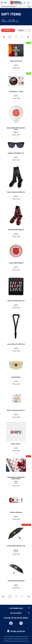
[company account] (24, 3)
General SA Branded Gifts (10, 22)
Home (3, 20)
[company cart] (29, 3)
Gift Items (12, 20)
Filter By (8, 30)
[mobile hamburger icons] (4, 3)
